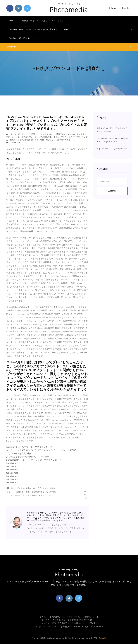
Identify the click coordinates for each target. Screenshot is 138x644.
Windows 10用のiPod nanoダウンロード (26, 38)
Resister (126, 8)
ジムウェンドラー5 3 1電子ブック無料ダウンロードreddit (69, 623)
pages (67, 29)
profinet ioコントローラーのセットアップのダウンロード (34, 460)
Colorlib (103, 638)
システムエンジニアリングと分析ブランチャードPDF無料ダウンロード (69, 627)
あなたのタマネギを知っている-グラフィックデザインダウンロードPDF (41, 450)
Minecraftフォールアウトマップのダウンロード (29, 447)
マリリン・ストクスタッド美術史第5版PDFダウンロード (69, 620)
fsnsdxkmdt (12, 463)
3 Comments (13, 143)
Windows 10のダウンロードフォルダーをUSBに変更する (33, 29)
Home (12, 21)
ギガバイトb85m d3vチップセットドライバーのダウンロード (69, 617)
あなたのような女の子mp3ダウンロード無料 (28, 457)
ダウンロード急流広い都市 (19, 453)
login (113, 8)
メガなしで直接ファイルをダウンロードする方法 (42, 21)
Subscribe (112, 191)
